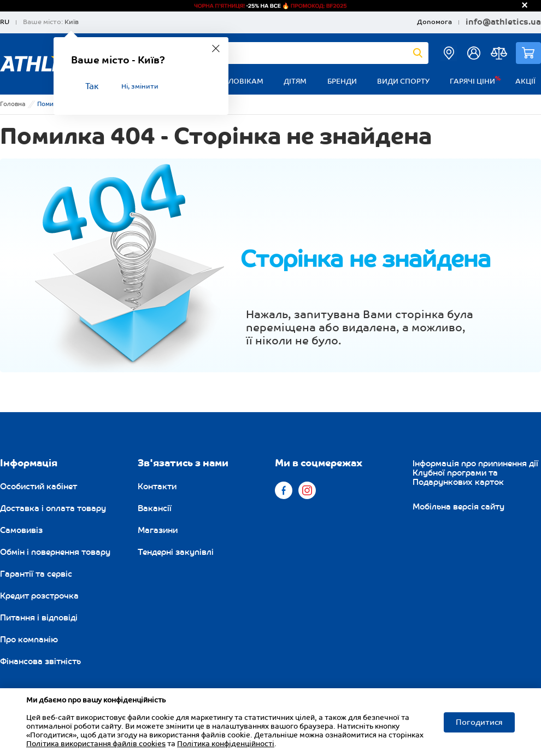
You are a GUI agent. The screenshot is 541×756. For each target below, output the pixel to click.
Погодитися (479, 722)
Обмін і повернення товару (55, 552)
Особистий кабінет (39, 487)
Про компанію (29, 640)
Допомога (434, 22)
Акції (525, 81)
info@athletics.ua (503, 22)
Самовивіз (21, 530)
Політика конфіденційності (226, 744)
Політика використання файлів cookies (96, 744)
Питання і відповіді (39, 618)
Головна (13, 104)
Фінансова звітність (40, 661)
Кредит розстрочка (39, 596)
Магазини (158, 530)
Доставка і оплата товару (53, 508)
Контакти (157, 487)
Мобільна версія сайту (458, 507)
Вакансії (155, 508)
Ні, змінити (140, 87)
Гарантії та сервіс (36, 574)
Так (92, 87)
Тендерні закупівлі (176, 552)
